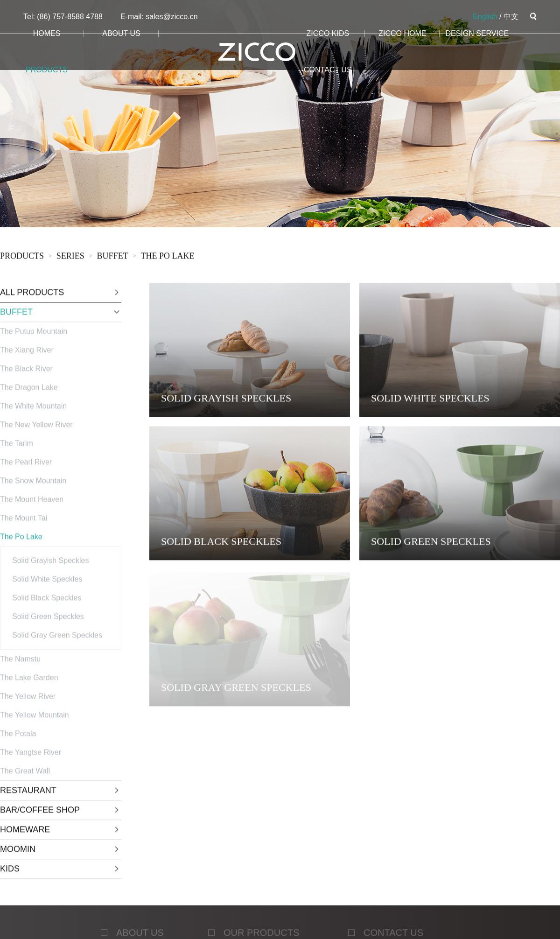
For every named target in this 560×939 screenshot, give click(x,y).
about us (121, 33)
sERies (70, 257)
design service (477, 33)
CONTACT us (328, 70)
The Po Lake (167, 257)
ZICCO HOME (402, 33)
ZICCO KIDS (328, 33)
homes (47, 33)
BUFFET (113, 257)
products (47, 70)
